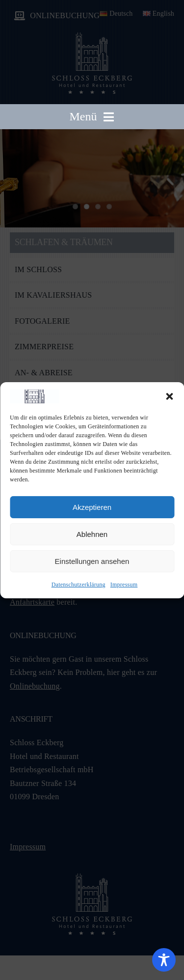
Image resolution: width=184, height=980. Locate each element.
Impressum (124, 585)
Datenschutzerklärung (79, 585)
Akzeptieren (92, 507)
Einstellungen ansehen (92, 561)
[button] (169, 396)
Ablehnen (92, 534)
